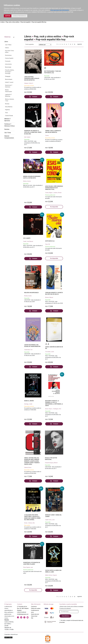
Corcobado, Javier (50, 352)
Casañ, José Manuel (28, 241)
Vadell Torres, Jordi (50, 520)
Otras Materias (9, 107)
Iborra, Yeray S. (49, 409)
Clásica (7, 48)
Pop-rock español (25, 22)
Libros (3, 22)
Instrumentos (8, 64)
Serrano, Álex (32, 523)
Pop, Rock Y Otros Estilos (9, 51)
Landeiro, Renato (57, 193)
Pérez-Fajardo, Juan (28, 567)
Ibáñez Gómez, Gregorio (51, 575)
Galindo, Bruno (28, 467)
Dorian (26, 523)
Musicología (8, 67)
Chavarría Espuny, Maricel (51, 463)
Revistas (7, 104)
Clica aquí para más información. (60, 10)
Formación (8, 61)
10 (74, 44)
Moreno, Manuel (49, 297)
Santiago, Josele (28, 404)
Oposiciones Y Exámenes (9, 86)
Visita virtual (34, 616)
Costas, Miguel (49, 193)
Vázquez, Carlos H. (29, 83)
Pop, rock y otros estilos (13, 22)
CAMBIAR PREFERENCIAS (19, 16)
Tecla (6, 113)
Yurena (47, 135)
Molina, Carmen (27, 181)
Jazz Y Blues (8, 45)
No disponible (54, 207)
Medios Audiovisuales (9, 91)
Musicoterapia (9, 79)
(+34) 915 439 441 (22, 612)
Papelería (7, 110)
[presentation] (71, 627)
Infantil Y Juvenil (9, 82)
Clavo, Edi (48, 244)
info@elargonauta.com (23, 614)
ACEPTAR (8, 16)
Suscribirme (65, 616)
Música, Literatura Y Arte (9, 100)
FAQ (32, 618)
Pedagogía (8, 76)
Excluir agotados (30, 44)
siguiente (80, 44)
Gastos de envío (35, 614)
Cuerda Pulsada (9, 116)
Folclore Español (9, 58)
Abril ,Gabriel (27, 137)
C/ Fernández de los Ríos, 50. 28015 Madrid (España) (23, 608)
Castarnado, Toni (28, 350)
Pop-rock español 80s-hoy (39, 22)
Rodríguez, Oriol (57, 409)
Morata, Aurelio (28, 296)
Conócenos (34, 607)
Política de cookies (36, 608)
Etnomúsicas (8, 55)
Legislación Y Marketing (8, 95)
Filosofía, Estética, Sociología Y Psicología (10, 72)
